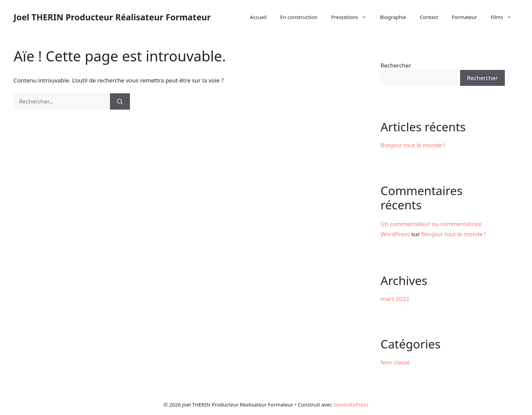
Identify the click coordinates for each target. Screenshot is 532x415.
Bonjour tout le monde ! (413, 145)
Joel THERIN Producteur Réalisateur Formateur (112, 17)
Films (505, 17)
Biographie (393, 17)
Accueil (258, 17)
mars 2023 (395, 299)
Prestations (352, 17)
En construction (299, 17)
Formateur (464, 17)
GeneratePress (351, 404)
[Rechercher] (120, 101)
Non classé (395, 362)
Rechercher (396, 65)
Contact (429, 17)
